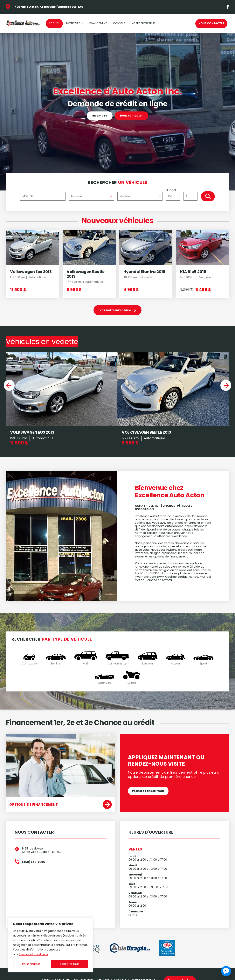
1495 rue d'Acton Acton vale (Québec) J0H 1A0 (42, 854)
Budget (183, 195)
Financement (98, 23)
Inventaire (73, 23)
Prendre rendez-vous (148, 794)
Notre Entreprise (143, 23)
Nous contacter (211, 23)
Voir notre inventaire (115, 310)
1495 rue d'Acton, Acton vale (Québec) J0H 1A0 (48, 7)
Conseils (119, 23)
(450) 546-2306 (33, 866)
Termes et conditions (33, 954)
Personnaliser (31, 964)
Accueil (54, 23)
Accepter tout (69, 964)
